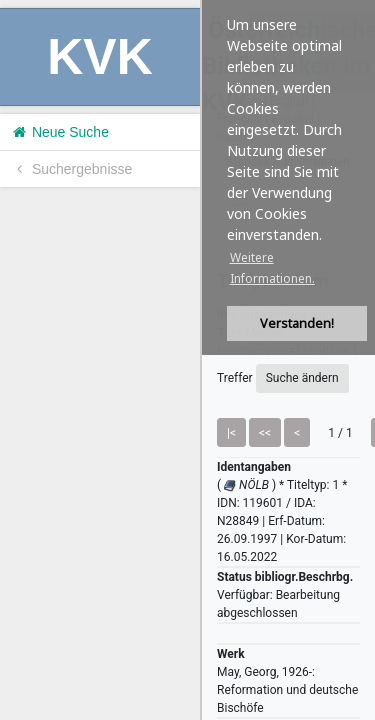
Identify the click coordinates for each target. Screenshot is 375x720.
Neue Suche (59, 132)
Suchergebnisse (71, 169)
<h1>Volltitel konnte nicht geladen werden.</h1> (288, 360)
